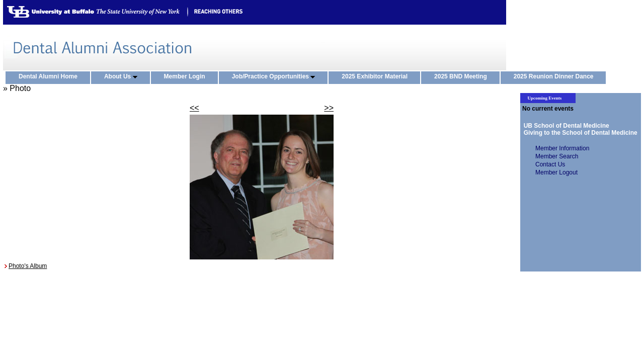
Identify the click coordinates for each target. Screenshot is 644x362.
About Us (123, 77)
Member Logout (556, 172)
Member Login (187, 77)
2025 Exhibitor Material (377, 77)
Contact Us (550, 164)
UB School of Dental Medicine (565, 126)
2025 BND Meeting (463, 77)
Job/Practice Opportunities (276, 77)
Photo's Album (28, 266)
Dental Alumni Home (50, 77)
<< (194, 108)
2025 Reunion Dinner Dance (556, 77)
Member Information (562, 148)
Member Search (557, 156)
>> (329, 108)
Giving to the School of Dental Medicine (579, 133)
